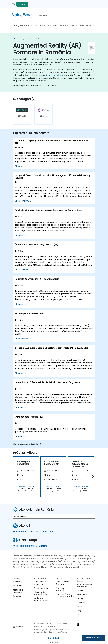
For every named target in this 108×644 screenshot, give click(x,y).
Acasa (16, 39)
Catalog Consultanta (41, 599)
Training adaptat (60, 589)
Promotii (18, 586)
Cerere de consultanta (41, 593)
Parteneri (82, 595)
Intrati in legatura (94, 638)
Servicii (63, 26)
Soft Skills (52, 26)
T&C (79, 615)
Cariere (81, 607)
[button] (92, 476)
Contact (22, 4)
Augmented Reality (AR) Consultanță (30, 546)
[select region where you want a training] (54, 516)
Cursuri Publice (38, 26)
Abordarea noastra (40, 583)
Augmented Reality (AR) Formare (33, 39)
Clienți (80, 599)
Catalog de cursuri (20, 26)
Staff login (54, 643)
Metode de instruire (19, 591)
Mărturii (81, 603)
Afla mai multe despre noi (83, 26)
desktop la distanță (55, 75)
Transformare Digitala (63, 583)
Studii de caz (41, 588)
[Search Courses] (67, 16)
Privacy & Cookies (54, 638)
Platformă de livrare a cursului (65, 595)
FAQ (79, 611)
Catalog (17, 582)
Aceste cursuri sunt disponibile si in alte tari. (33, 532)
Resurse (17, 596)
